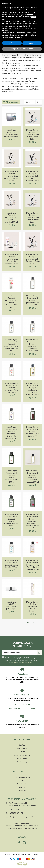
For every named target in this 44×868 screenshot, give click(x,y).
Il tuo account (22, 772)
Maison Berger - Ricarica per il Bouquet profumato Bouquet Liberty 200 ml (11, 476)
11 (28, 622)
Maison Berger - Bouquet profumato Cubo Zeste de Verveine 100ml (11, 176)
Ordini (22, 780)
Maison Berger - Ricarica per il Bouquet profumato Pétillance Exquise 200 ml (33, 476)
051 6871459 (15, 809)
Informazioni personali (22, 777)
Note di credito (22, 784)
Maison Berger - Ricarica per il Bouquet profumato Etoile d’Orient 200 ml (33, 431)
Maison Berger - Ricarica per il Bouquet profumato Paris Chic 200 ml (11, 388)
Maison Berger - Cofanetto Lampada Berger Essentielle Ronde (11, 133)
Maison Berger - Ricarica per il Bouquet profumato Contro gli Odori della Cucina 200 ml (33, 521)
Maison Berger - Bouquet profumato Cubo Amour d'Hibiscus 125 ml (11, 301)
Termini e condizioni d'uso (22, 755)
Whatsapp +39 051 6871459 (22, 708)
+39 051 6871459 (16, 813)
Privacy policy (22, 758)
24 (39, 102)
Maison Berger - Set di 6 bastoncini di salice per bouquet (33, 606)
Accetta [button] (32, 43)
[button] (41, 4)
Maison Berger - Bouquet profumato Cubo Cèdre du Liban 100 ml (33, 217)
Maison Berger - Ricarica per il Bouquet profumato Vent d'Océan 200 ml (33, 300)
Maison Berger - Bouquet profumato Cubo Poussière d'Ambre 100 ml (11, 217)
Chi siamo (22, 745)
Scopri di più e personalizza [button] (22, 49)
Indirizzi (22, 787)
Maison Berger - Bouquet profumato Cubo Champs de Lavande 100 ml (11, 259)
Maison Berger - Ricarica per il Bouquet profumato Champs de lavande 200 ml (11, 433)
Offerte (22, 752)
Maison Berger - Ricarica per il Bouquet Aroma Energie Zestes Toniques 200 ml (33, 565)
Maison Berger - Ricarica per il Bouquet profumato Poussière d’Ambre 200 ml (33, 389)
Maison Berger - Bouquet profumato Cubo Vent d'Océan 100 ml (33, 134)
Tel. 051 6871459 (22, 704)
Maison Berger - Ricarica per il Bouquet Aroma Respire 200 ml (11, 564)
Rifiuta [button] (12, 43)
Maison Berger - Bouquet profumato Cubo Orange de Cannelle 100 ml (33, 176)
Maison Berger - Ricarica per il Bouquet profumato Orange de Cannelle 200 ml (33, 345)
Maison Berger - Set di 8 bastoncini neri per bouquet (11, 605)
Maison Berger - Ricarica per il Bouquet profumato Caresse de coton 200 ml (11, 520)
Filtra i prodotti (11, 102)
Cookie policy (22, 762)
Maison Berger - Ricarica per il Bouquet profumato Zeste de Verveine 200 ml (11, 345)
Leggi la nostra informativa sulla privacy (19, 662)
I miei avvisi (22, 790)
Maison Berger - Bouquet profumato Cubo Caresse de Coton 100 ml (33, 259)
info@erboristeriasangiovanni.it (22, 817)
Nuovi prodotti (22, 748)
